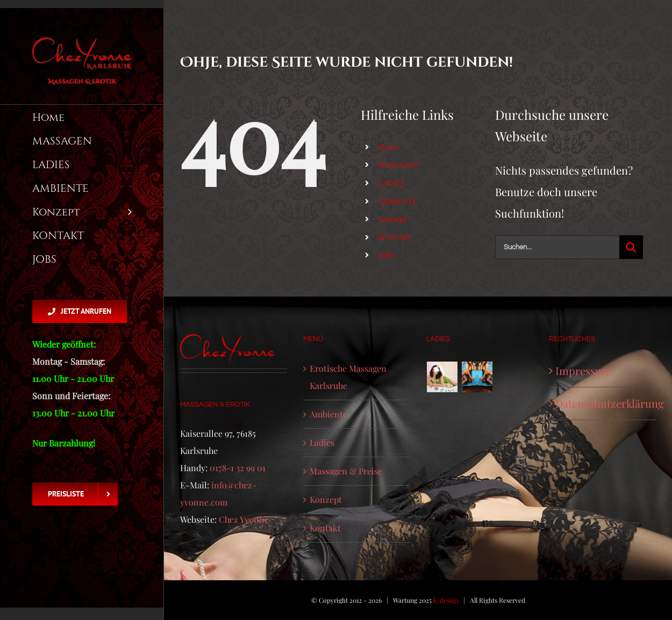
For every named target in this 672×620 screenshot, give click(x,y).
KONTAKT (395, 237)
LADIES (392, 183)
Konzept (392, 219)
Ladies (322, 442)
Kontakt (325, 528)
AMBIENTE (398, 201)
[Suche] (631, 247)
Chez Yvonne (244, 519)
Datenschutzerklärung (603, 403)
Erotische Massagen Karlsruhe (348, 377)
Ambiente (328, 414)
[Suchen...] (557, 247)
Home (389, 147)
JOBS (387, 255)
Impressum (583, 370)
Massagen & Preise (346, 471)
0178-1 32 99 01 (238, 468)
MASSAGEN (399, 165)
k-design (446, 600)
